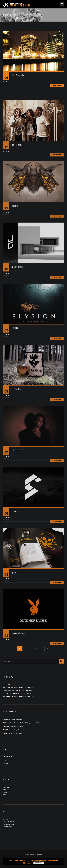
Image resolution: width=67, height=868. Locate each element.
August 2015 (7, 760)
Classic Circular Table (16, 726)
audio (5, 790)
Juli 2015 (6, 764)
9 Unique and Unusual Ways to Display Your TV (18, 691)
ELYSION (15, 356)
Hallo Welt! (6, 685)
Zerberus (15, 234)
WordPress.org (8, 827)
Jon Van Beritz (17, 173)
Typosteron (16, 600)
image (5, 792)
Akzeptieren (39, 863)
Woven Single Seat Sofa (17, 730)
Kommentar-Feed (8, 824)
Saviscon (15, 539)
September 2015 (8, 757)
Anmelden (6, 819)
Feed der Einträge (9, 822)
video (5, 797)
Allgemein (6, 787)
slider (5, 794)
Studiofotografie (18, 478)
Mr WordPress (8, 719)
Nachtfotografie (18, 75)
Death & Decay (17, 417)
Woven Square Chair (16, 733)
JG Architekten (17, 295)
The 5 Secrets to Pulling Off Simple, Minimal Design (19, 688)
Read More (57, 85)
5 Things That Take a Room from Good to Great (18, 693)
